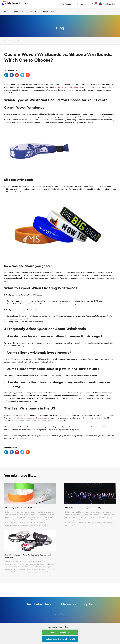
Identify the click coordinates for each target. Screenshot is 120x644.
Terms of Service (8, 613)
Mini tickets (25, 610)
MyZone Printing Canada (8, 621)
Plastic (43, 613)
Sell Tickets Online (28, 616)
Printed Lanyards (66, 610)
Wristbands (18, 11)
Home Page (9, 41)
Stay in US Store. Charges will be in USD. (60, 639)
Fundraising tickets (28, 613)
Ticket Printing (26, 607)
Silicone (43, 620)
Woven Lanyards (66, 607)
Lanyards (32, 11)
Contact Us (60, 573)
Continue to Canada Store (60, 632)
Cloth (42, 607)
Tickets (5, 11)
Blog (3, 607)
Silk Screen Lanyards (64, 614)
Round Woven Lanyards (65, 619)
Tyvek (42, 610)
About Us (5, 610)
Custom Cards (48, 11)
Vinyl (42, 616)
